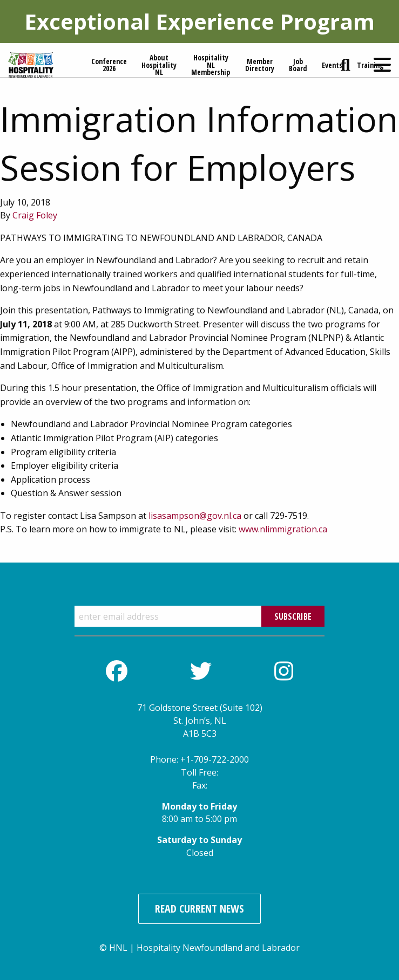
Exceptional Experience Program (199, 21)
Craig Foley (35, 215)
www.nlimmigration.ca (283, 529)
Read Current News (199, 909)
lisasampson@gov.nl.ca (195, 516)
